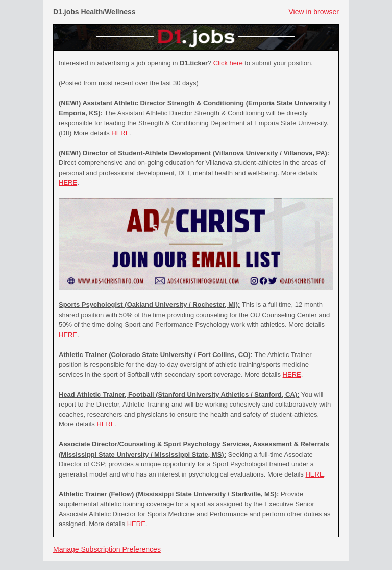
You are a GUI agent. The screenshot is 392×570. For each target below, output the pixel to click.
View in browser (314, 12)
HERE (120, 133)
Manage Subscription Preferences (107, 549)
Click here (228, 63)
